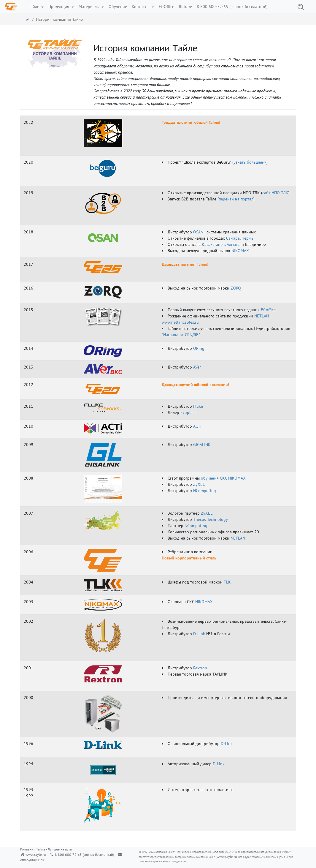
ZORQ (236, 288)
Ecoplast (188, 412)
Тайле (35, 7)
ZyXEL (199, 484)
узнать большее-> (250, 162)
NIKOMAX (240, 251)
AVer (197, 367)
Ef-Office (166, 7)
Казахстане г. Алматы (221, 244)
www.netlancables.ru (180, 322)
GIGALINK (202, 445)
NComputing (205, 491)
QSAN (198, 232)
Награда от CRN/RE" (182, 335)
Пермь (247, 238)
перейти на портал (236, 199)
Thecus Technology (211, 519)
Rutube (185, 7)
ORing (199, 348)
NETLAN (262, 316)
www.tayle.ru (36, 854)
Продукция (59, 7)
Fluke (198, 406)
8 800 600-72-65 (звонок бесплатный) (232, 7)
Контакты (141, 7)
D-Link (199, 634)
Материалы (90, 7)
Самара (233, 238)
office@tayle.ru (32, 860)
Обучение (118, 7)
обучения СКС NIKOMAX (223, 478)
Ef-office (268, 310)
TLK (227, 582)
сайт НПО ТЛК (275, 193)
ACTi (197, 426)
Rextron (200, 668)
